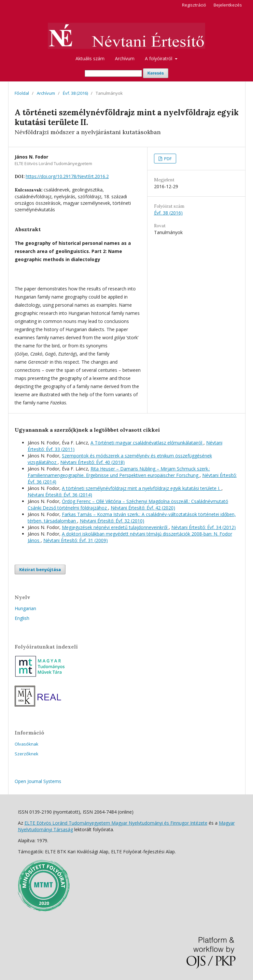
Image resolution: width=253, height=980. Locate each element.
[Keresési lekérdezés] (113, 73)
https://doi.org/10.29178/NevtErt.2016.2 (67, 176)
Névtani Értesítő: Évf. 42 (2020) (143, 508)
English (22, 618)
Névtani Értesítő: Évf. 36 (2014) (60, 495)
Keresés (156, 73)
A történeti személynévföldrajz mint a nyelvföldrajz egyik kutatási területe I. (142, 488)
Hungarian (25, 608)
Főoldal (22, 93)
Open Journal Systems (38, 781)
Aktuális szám (90, 58)
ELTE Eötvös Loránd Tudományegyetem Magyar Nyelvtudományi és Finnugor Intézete (116, 823)
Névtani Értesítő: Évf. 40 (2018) (92, 462)
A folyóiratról (159, 58)
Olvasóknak (27, 744)
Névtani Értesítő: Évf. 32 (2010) (112, 521)
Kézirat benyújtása (40, 569)
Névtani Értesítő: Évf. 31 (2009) (76, 540)
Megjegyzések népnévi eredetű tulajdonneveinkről (115, 527)
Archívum (125, 58)
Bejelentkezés (228, 5)
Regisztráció (194, 5)
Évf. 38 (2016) (75, 93)
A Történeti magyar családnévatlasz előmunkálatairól (147, 443)
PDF (167, 159)
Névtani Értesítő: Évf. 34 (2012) (204, 527)
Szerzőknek (27, 754)
